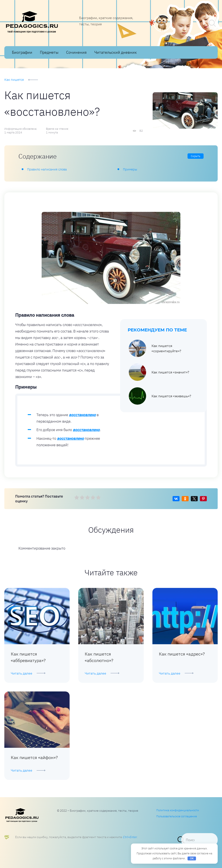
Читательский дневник (116, 52)
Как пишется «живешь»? (160, 396)
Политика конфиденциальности (178, 810)
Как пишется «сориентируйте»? (155, 348)
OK (192, 858)
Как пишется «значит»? (159, 372)
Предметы (49, 52)
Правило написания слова (47, 169)
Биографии (22, 52)
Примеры (130, 169)
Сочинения (76, 52)
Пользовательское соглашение (177, 816)
